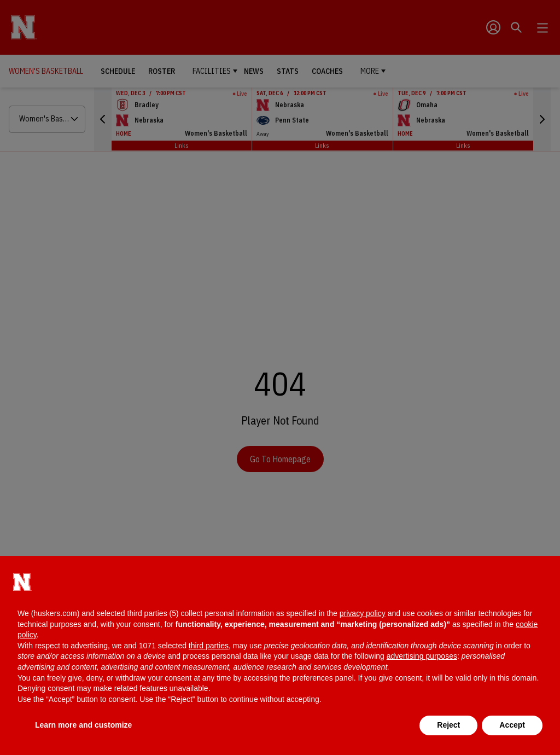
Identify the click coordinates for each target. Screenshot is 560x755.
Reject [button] (448, 725)
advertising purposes (422, 656)
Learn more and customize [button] (83, 725)
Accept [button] (512, 725)
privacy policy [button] (363, 613)
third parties (209, 646)
